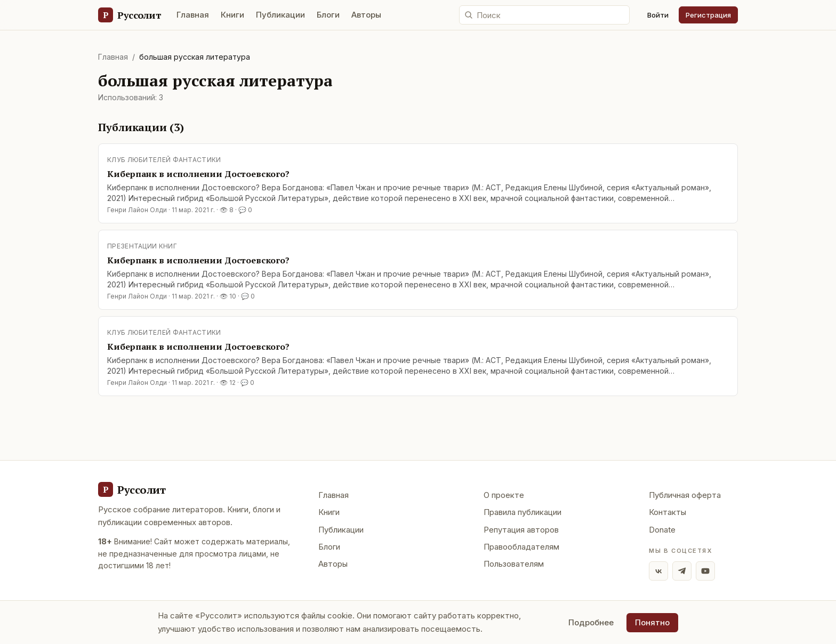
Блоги (328, 15)
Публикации (280, 15)
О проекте (504, 495)
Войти (658, 15)
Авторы (366, 15)
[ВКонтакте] (658, 571)
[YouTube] (705, 571)
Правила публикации (522, 512)
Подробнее (591, 622)
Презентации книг (142, 246)
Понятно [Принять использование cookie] (652, 622)
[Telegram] (682, 571)
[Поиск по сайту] (544, 15)
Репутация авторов (521, 530)
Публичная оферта (685, 495)
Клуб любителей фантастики (164, 160)
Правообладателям (521, 547)
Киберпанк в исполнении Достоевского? (198, 174)
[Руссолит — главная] (129, 15)
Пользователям (514, 564)
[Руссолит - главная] (132, 489)
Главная (193, 15)
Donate (662, 530)
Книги (232, 15)
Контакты (668, 512)
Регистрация (708, 15)
